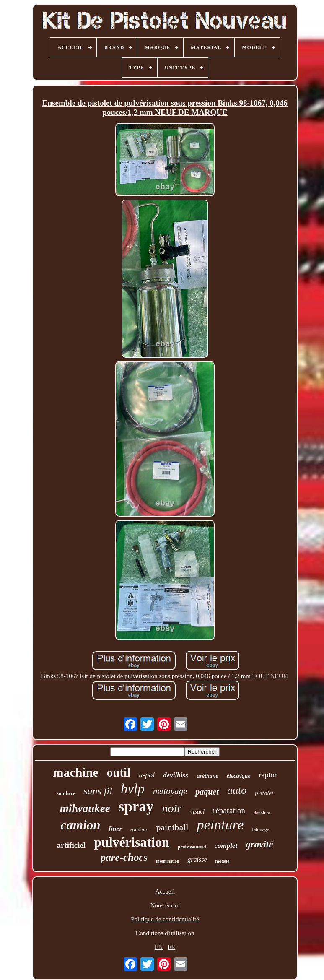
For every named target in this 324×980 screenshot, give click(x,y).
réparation (229, 810)
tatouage (261, 829)
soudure (66, 793)
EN (159, 947)
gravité (259, 844)
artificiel (71, 845)
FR (171, 947)
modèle (223, 861)
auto (237, 790)
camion (81, 825)
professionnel (192, 847)
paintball (172, 827)
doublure (262, 813)
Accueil (165, 892)
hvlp (133, 789)
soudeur (139, 829)
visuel (197, 811)
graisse (197, 859)
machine (75, 772)
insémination (167, 861)
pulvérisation (132, 842)
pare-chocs (124, 857)
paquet (207, 792)
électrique (239, 776)
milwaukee (85, 808)
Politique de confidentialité (165, 919)
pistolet (264, 793)
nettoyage (170, 791)
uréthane (207, 776)
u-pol (147, 775)
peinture (220, 825)
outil (119, 772)
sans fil (98, 791)
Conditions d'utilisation (165, 933)
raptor (268, 775)
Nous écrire (165, 905)
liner (115, 829)
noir (172, 808)
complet (226, 846)
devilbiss (176, 775)
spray (136, 807)
